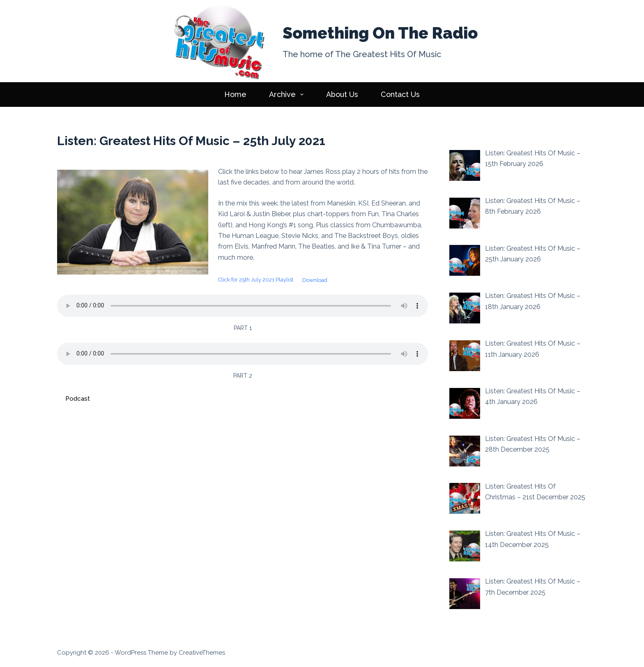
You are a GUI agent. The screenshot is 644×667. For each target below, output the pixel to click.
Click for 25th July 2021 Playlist (256, 280)
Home (235, 94)
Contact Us (400, 94)
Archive (288, 95)
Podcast (78, 399)
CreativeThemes (202, 653)
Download (315, 280)
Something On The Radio (380, 33)
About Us (342, 94)
